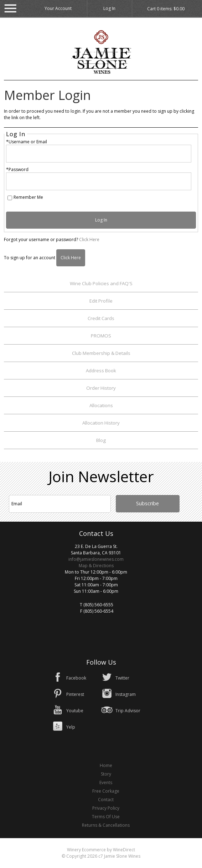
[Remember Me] (10, 198)
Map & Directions (96, 566)
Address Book (101, 371)
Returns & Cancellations (106, 825)
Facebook (76, 678)
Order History (101, 388)
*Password (17, 169)
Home (106, 765)
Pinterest (75, 694)
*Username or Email (27, 142)
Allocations (101, 405)
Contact (106, 800)
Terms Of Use (106, 817)
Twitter (122, 678)
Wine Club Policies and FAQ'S (101, 283)
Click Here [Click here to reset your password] (89, 239)
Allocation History (101, 423)
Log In (109, 8)
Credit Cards (101, 318)
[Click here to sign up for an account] (71, 258)
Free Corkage (106, 791)
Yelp (71, 727)
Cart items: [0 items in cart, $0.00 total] (166, 9)
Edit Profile (101, 301)
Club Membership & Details (101, 353)
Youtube (75, 711)
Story (106, 774)
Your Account (58, 8)
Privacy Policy (106, 808)
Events (106, 782)
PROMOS (101, 336)
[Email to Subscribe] (60, 504)
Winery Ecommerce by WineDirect (101, 850)
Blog (101, 440)
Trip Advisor (128, 711)
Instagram (126, 694)
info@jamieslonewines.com (96, 559)
